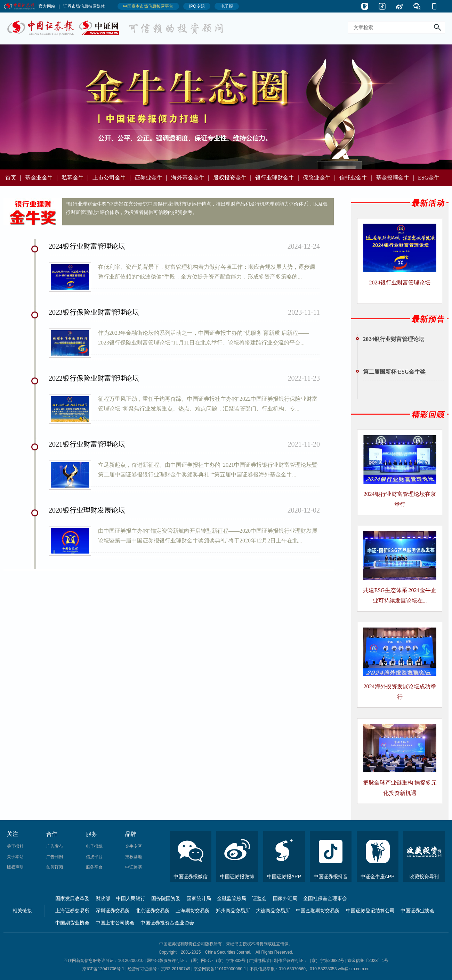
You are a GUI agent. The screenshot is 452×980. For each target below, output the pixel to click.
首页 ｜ (14, 178)
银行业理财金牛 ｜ (278, 178)
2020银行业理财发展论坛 (87, 510)
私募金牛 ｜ (76, 178)
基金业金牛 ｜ (42, 178)
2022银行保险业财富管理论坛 (94, 378)
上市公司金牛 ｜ (113, 178)
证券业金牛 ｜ (152, 178)
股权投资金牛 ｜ (233, 178)
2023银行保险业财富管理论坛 (94, 312)
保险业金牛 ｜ (320, 178)
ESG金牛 (429, 178)
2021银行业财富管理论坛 (87, 444)
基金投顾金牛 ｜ (396, 178)
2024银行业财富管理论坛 (87, 246)
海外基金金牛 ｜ (191, 178)
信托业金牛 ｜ (357, 178)
